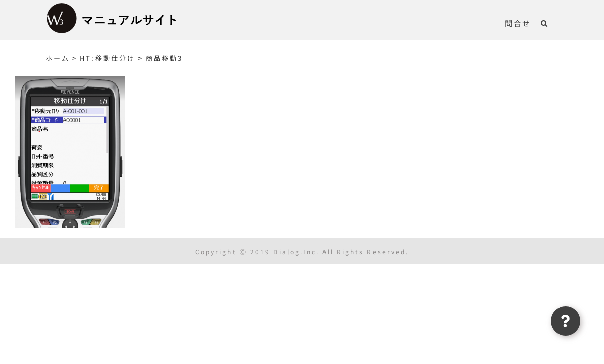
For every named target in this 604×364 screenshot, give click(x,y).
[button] (555, 23)
